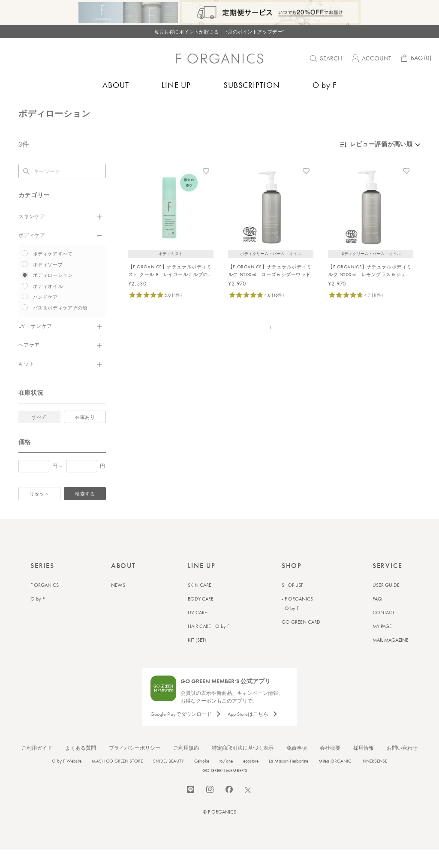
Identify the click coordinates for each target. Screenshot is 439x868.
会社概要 (330, 766)
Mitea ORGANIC (335, 779)
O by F (325, 85)
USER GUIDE (386, 604)
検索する (85, 512)
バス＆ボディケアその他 (60, 326)
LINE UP (176, 85)
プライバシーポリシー (135, 766)
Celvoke (202, 779)
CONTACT (383, 631)
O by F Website (67, 779)
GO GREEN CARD (301, 640)
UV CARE (197, 631)
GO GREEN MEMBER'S (225, 789)
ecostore (251, 779)
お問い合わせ (402, 766)
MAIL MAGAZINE (391, 658)
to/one (226, 779)
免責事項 (297, 766)
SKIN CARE (200, 604)
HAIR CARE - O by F (209, 645)
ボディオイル (48, 305)
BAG (415, 59)
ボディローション (105, 110)
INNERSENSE (374, 779)
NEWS (118, 604)
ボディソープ (48, 283)
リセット (39, 512)
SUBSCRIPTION (252, 85)
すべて (39, 436)
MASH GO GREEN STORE (117, 779)
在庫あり (85, 436)
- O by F (290, 627)
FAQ (377, 617)
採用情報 (364, 766)
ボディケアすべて (53, 272)
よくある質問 (81, 766)
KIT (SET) (197, 658)
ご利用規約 (186, 766)
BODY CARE (201, 617)
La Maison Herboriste (289, 779)
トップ (26, 110)
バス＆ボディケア (60, 110)
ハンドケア (45, 315)
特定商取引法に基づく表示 (243, 766)
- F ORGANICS (297, 617)
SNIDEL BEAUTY (168, 779)
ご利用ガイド (37, 766)
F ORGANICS (45, 604)
